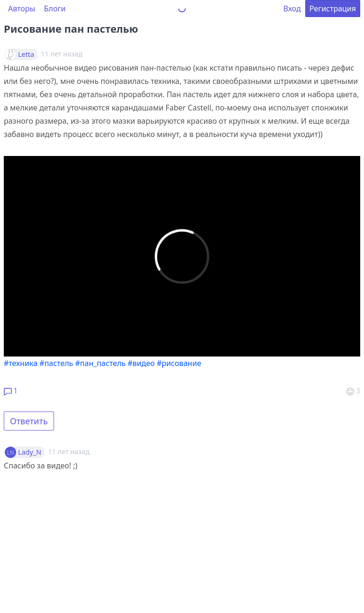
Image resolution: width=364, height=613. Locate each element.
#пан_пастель (101, 363)
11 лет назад (68, 452)
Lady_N (30, 452)
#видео (141, 363)
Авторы (22, 9)
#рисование (179, 363)
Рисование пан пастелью (71, 28)
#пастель (56, 363)
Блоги (55, 9)
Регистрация (333, 9)
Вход (292, 9)
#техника (21, 363)
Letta (26, 55)
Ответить (29, 421)
